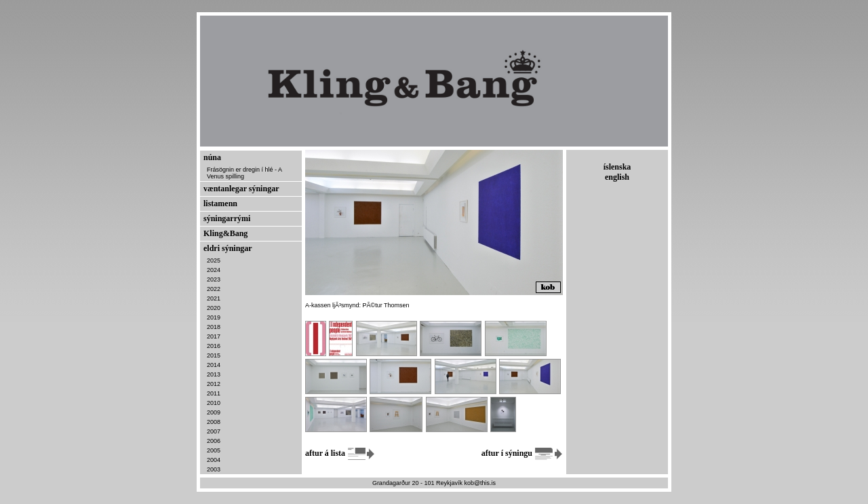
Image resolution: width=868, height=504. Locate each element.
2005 (214, 450)
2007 (214, 431)
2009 (214, 412)
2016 (214, 346)
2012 (214, 384)
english (617, 177)
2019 (214, 317)
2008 (214, 422)
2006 (214, 441)
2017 (214, 336)
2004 (214, 460)
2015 (214, 355)
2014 (214, 365)
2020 (214, 308)
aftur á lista (340, 453)
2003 (214, 469)
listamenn (220, 203)
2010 (214, 403)
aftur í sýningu (522, 453)
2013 (214, 374)
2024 (214, 270)
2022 (214, 289)
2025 (214, 260)
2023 (214, 279)
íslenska (617, 167)
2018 (214, 327)
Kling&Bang (225, 233)
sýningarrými (227, 218)
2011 (214, 393)
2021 (214, 298)
